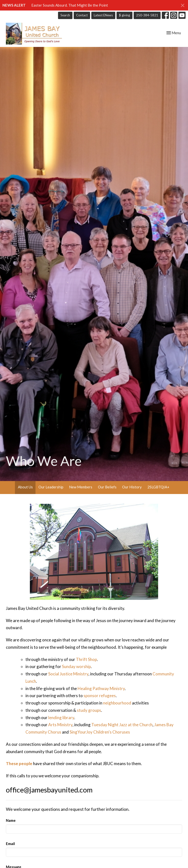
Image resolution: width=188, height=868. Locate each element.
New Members (81, 487)
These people (19, 764)
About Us (25, 487)
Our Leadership (51, 487)
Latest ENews (103, 15)
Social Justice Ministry (68, 674)
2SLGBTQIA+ (158, 487)
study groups (89, 710)
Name (11, 820)
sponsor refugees (100, 696)
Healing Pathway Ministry (101, 688)
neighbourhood (117, 703)
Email (10, 844)
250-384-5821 (147, 15)
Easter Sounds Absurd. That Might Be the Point (70, 5)
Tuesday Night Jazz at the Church (122, 725)
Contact (82, 15)
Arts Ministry (60, 725)
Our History (132, 487)
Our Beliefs (107, 487)
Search (65, 15)
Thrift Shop (86, 659)
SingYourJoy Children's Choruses (100, 732)
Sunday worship (76, 666)
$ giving (124, 15)
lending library (61, 718)
